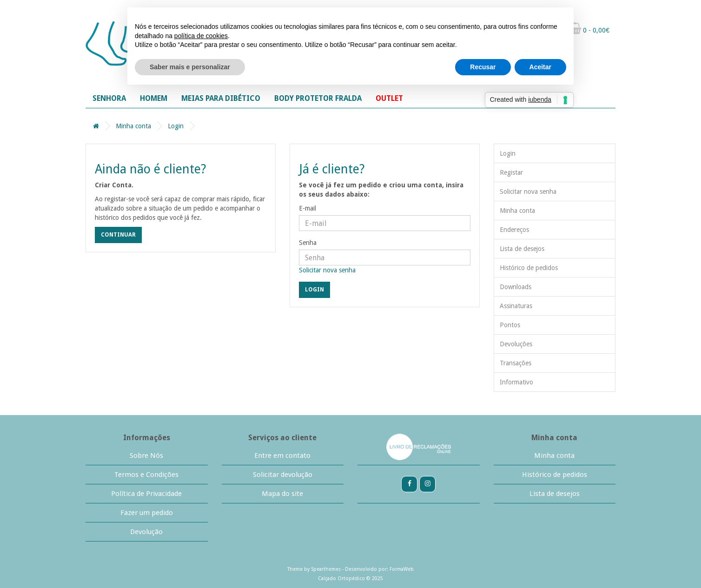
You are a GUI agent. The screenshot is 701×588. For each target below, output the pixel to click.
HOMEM (154, 98)
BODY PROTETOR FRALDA (318, 98)
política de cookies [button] (201, 36)
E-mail (308, 208)
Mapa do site (282, 494)
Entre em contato (282, 456)
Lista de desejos (522, 249)
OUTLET (389, 98)
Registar (511, 172)
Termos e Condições (146, 475)
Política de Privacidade (146, 494)
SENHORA (109, 98)
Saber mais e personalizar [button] (190, 67)
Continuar (118, 235)
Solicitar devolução (283, 475)
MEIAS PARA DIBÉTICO (221, 98)
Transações (516, 363)
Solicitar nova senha (327, 270)
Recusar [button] (483, 67)
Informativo (516, 382)
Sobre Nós (146, 456)
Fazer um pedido (147, 513)
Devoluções (516, 344)
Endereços (514, 230)
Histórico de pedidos (529, 268)
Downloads (516, 287)
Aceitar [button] (540, 67)
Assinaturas (516, 306)
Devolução (146, 532)
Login (176, 126)
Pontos (510, 325)
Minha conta (133, 126)
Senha (308, 243)
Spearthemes (326, 569)
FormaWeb (402, 569)
